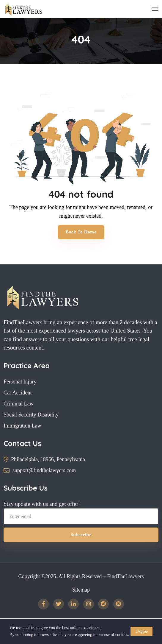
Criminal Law (18, 413)
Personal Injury (20, 391)
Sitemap (81, 599)
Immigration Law (22, 435)
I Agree (141, 631)
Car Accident (18, 402)
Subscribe (81, 544)
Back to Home (81, 232)
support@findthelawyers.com (44, 480)
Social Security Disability (31, 424)
